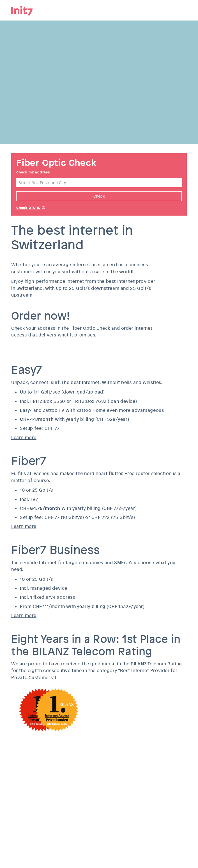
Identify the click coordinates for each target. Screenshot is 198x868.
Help (43, 208)
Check (99, 196)
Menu (183, 10)
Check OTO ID (28, 208)
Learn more (24, 438)
